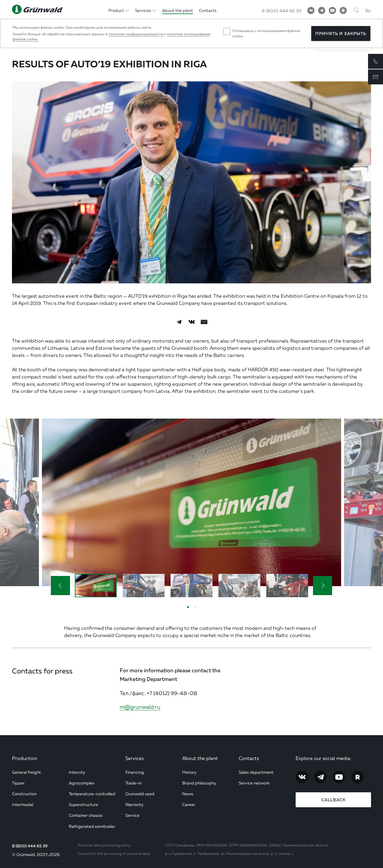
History (189, 772)
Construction (24, 794)
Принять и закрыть (341, 34)
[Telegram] (322, 10)
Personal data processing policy (104, 845)
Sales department (256, 772)
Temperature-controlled (92, 794)
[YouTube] (332, 10)
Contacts (249, 758)
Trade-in (133, 783)
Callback (333, 800)
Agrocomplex (82, 783)
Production (25, 758)
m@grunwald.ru (140, 707)
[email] (204, 322)
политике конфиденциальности (136, 34)
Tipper (18, 783)
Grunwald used (140, 794)
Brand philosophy (199, 783)
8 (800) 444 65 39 (30, 846)
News (188, 794)
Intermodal (23, 804)
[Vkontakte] (311, 10)
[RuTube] (343, 10)
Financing (135, 772)
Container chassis (86, 815)
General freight (26, 772)
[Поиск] (356, 10)
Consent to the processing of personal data (114, 853)
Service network (254, 783)
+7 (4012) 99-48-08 (172, 693)
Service (132, 815)
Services (134, 758)
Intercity (77, 772)
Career (189, 804)
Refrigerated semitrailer (92, 826)
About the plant (200, 758)
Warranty (134, 804)
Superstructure (83, 804)
